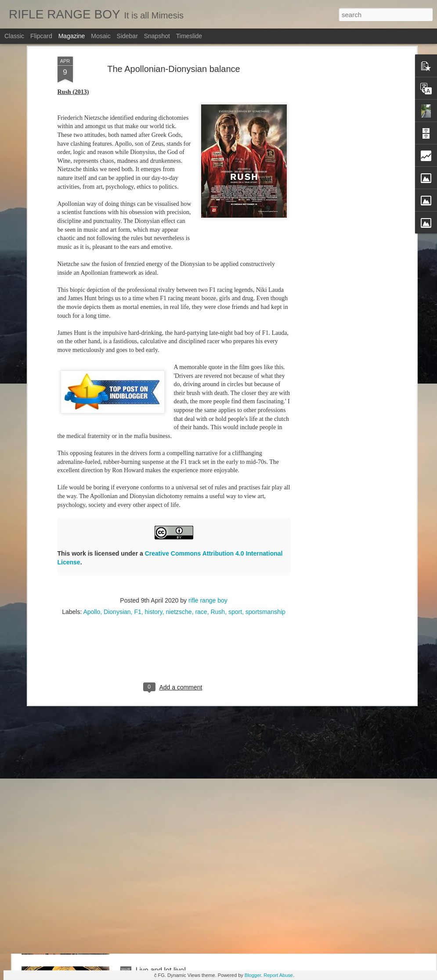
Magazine (72, 36)
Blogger (253, 975)
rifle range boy (208, 406)
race (201, 418)
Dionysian (117, 418)
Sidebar (127, 36)
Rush (218, 418)
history (154, 418)
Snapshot (157, 36)
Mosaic (101, 36)
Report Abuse (278, 975)
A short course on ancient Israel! (186, 871)
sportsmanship (265, 418)
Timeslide (189, 36)
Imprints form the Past (170, 671)
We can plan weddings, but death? (190, 771)
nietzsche (179, 418)
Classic (14, 36)
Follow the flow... (162, 572)
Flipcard (41, 36)
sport (235, 418)
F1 (137, 418)
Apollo (92, 418)
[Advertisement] (174, 466)
